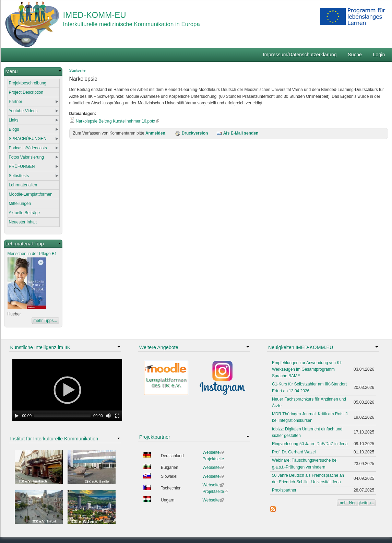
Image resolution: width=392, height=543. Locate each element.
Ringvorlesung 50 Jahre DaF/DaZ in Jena (310, 444)
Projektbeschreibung (28, 83)
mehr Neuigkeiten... (356, 503)
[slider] (62, 416)
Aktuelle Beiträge (25, 213)
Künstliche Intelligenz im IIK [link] (40, 347)
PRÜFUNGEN (22, 166)
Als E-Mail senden (237, 133)
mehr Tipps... (45, 321)
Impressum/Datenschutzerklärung (300, 55)
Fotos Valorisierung (27, 157)
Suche (355, 55)
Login (379, 55)
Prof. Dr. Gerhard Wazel (294, 452)
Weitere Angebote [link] (159, 347)
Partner (16, 102)
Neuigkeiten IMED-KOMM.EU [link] (301, 347)
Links (14, 120)
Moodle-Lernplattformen (31, 194)
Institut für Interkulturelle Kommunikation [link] (54, 439)
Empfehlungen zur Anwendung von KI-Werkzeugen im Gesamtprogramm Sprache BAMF (307, 369)
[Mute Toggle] (108, 416)
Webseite (213, 452)
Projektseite (213, 459)
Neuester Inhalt (23, 222)
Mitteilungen (20, 204)
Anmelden (155, 133)
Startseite (78, 70)
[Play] (17, 416)
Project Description (26, 92)
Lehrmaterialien (23, 185)
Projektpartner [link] (155, 437)
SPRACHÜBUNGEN (28, 139)
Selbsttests (19, 176)
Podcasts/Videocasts (28, 148)
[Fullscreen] (117, 416)
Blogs (14, 129)
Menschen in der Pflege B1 (32, 254)
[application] (67, 390)
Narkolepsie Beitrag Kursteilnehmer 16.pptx (117, 121)
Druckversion (192, 133)
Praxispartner (284, 490)
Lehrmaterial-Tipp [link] (25, 244)
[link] (33, 72)
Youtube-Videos (23, 111)
